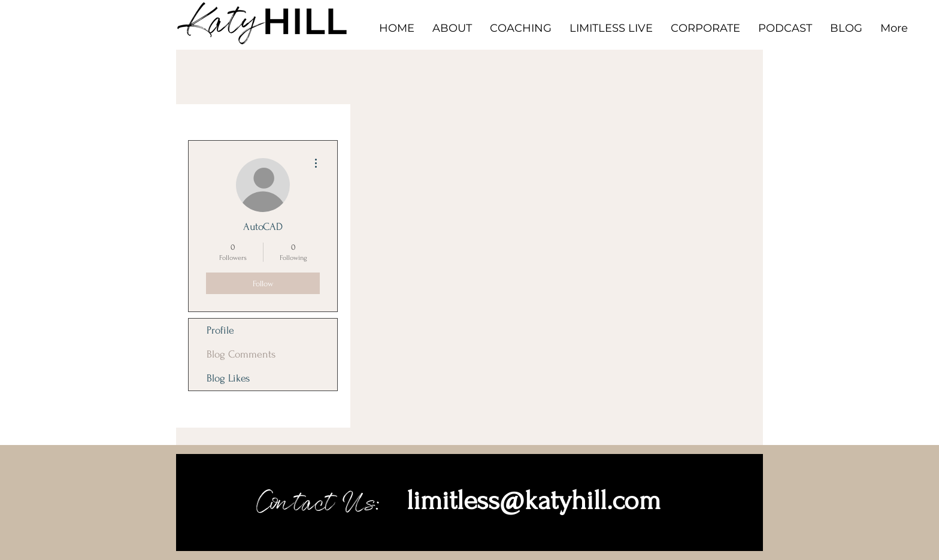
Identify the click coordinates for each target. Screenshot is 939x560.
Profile (220, 330)
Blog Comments (241, 354)
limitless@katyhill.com (534, 501)
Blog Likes (228, 378)
